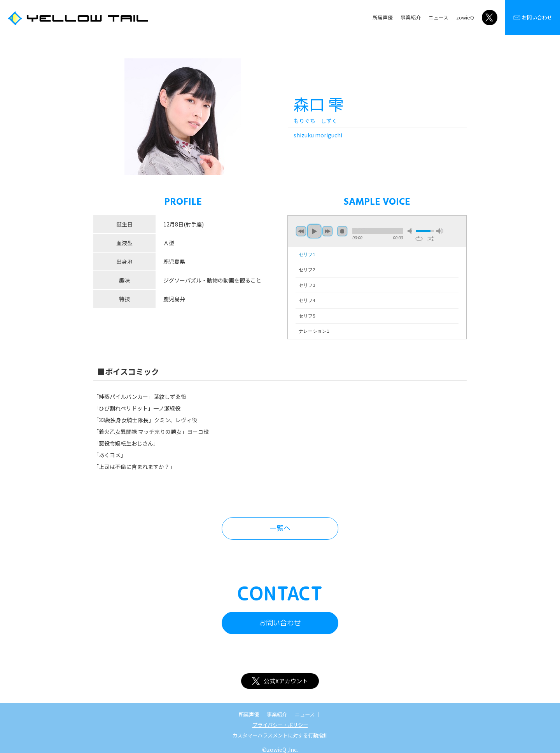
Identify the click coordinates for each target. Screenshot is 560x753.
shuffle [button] (431, 239)
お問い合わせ (533, 18)
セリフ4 (307, 300)
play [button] (314, 231)
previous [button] (301, 231)
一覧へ (280, 528)
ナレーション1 (314, 331)
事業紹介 (411, 17)
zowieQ (465, 17)
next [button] (327, 231)
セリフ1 (307, 255)
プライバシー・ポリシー (280, 724)
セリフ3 (307, 285)
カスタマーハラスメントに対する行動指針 (280, 734)
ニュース (438, 17)
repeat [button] (419, 239)
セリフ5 (307, 316)
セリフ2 (307, 270)
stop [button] (342, 231)
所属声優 (383, 17)
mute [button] (411, 231)
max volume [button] (440, 231)
